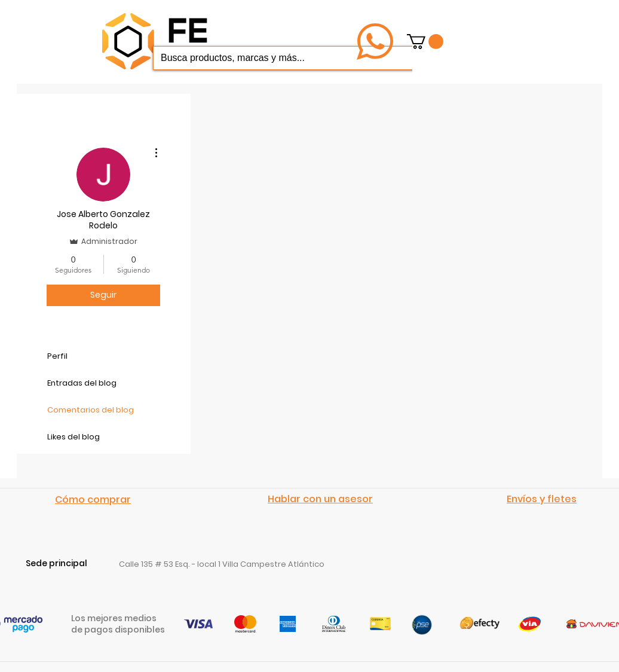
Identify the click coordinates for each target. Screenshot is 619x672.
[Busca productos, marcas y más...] (287, 58)
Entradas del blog (82, 383)
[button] (425, 42)
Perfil (57, 356)
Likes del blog (73, 437)
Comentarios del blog (91, 410)
